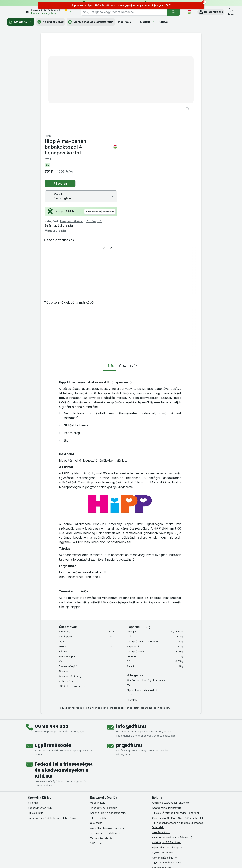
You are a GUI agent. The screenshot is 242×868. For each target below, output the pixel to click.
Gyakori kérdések (162, 762)
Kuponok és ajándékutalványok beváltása (52, 727)
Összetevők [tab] (128, 275)
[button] (211, 12)
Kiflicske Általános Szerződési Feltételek (176, 722)
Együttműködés (53, 654)
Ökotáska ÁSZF (161, 741)
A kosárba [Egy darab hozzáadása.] (140, 93)
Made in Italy (98, 712)
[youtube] (110, 811)
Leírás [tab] (109, 275)
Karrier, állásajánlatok (165, 767)
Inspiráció (127, 22)
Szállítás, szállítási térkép (167, 751)
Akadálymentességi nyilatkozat (170, 792)
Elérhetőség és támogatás (168, 757)
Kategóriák (21, 22)
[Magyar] (191, 12)
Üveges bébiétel (152, 130)
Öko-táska (96, 732)
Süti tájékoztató (161, 777)
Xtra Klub (33, 712)
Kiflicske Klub (36, 722)
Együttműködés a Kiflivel (166, 772)
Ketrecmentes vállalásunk (105, 742)
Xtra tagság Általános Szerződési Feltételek (178, 727)
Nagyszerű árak (50, 22)
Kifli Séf (166, 22)
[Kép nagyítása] (108, 98)
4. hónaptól (174, 130)
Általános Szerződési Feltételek (171, 712)
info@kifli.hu (131, 635)
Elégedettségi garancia (104, 717)
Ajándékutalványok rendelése (107, 737)
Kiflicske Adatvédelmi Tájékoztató (172, 746)
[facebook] (92, 811)
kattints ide (77, 858)
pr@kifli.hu (129, 654)
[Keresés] (173, 12)
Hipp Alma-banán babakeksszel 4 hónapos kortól (161, 56)
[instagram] (101, 811)
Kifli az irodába (99, 727)
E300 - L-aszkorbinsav (72, 595)
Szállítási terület (161, 787)
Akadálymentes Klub (40, 717)
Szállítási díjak (160, 782)
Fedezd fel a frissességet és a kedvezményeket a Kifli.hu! (64, 679)
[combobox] (127, 12)
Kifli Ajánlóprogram (163, 797)
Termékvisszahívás (101, 747)
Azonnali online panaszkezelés (108, 722)
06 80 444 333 (52, 635)
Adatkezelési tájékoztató (167, 717)
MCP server (97, 752)
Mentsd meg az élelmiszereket (91, 22)
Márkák (147, 22)
